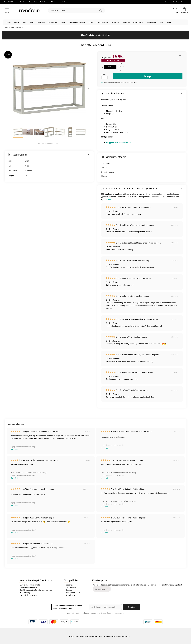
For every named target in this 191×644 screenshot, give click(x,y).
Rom (162, 22)
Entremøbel (41, 22)
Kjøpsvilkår (70, 585)
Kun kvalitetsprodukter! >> (38, 2)
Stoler (32, 22)
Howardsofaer (152, 22)
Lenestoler (126, 22)
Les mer (108, 199)
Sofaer (91, 22)
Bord (24, 22)
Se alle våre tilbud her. (101, 35)
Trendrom (105, 167)
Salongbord (115, 22)
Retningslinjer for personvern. (112, 613)
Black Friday (70, 595)
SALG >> (65, 2)
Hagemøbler (53, 22)
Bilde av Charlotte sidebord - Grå (48, 143)
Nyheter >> (54, 2)
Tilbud (8, 22)
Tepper (63, 22)
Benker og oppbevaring (77, 22)
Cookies (69, 590)
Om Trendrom (71, 587)
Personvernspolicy (73, 593)
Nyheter (17, 22)
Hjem (7, 27)
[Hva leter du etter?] (77, 10)
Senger (169, 22)
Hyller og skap (138, 22)
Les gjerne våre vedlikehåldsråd (119, 143)
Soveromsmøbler (102, 22)
